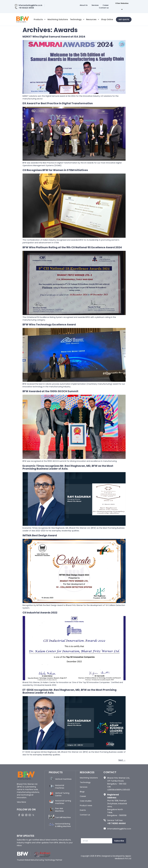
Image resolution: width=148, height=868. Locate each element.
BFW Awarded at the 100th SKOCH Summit (50, 391)
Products (40, 20)
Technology (77, 20)
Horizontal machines (60, 786)
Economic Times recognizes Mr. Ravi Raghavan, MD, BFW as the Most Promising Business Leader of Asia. (68, 467)
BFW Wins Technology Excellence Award (49, 325)
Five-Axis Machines (59, 810)
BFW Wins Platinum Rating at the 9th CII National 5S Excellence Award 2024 (72, 247)
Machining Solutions (58, 20)
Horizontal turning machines (63, 802)
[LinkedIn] (23, 815)
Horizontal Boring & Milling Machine (63, 825)
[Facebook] (19, 815)
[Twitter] (34, 815)
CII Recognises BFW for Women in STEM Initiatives (55, 170)
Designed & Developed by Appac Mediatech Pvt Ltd (116, 857)
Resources (93, 20)
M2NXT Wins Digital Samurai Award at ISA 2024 (54, 37)
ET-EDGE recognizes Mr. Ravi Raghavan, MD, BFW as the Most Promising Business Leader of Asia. (69, 691)
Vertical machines (63, 779)
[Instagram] (26, 815)
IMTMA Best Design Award (40, 535)
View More (21, 802)
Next (122, 760)
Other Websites (122, 6)
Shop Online (107, 20)
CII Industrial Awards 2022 (40, 613)
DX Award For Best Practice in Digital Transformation (58, 103)
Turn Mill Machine (63, 817)
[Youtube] (30, 815)
